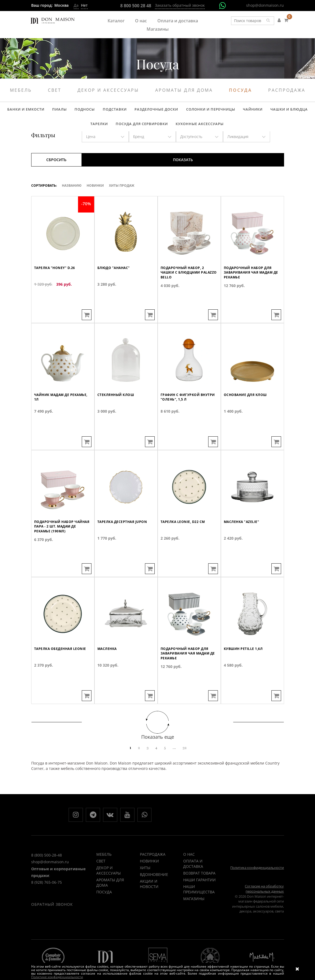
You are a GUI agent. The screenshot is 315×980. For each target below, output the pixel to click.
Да (76, 5)
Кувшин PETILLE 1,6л (245, 673)
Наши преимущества (199, 899)
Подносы (77, 111)
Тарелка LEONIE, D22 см (184, 546)
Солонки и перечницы (195, 111)
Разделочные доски (144, 111)
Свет (55, 90)
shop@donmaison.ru (265, 5)
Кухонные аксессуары (186, 129)
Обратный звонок (52, 923)
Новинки (95, 192)
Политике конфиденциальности (57, 977)
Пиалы (54, 111)
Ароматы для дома (184, 90)
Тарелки (302, 111)
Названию (72, 192)
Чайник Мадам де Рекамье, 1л (63, 421)
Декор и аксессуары (108, 90)
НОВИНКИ (149, 871)
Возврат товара (199, 883)
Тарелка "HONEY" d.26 (56, 292)
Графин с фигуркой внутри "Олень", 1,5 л (183, 421)
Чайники (235, 111)
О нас (141, 21)
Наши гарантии (199, 889)
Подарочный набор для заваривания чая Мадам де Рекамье (250, 297)
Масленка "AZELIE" (243, 546)
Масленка (108, 673)
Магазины (158, 29)
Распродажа (287, 90)
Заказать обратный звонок (180, 5)
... (174, 755)
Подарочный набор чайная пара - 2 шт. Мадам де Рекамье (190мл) (62, 551)
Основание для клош (247, 419)
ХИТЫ (145, 877)
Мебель (21, 90)
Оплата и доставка (178, 21)
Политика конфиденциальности (257, 877)
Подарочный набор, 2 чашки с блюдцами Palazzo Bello (184, 297)
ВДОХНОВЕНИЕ (154, 884)
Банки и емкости (23, 111)
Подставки (105, 111)
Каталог (116, 21)
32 (185, 755)
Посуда (240, 90)
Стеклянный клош (117, 419)
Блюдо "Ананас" (115, 292)
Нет (84, 5)
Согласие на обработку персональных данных (264, 898)
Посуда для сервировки (130, 129)
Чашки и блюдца (269, 111)
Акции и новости (149, 894)
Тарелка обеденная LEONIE (62, 673)
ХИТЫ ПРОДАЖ (122, 192)
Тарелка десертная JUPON (124, 546)
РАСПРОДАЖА (153, 864)
